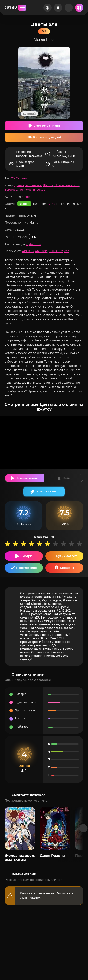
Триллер (11, 190)
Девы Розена (52, 856)
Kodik (67, 478)
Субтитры (33, 244)
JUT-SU (15, 8)
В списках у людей (47, 137)
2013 (52, 204)
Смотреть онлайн (47, 126)
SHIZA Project (59, 251)
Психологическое (32, 190)
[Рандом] (69, 8)
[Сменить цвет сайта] (48, 8)
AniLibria (41, 251)
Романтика (33, 185)
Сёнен (27, 197)
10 (80, 544)
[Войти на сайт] (58, 8)
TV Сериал (19, 178)
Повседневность (67, 185)
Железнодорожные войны (20, 858)
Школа (48, 185)
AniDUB (28, 251)
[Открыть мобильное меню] (79, 8)
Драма (19, 185)
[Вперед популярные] (83, 828)
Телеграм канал (47, 491)
